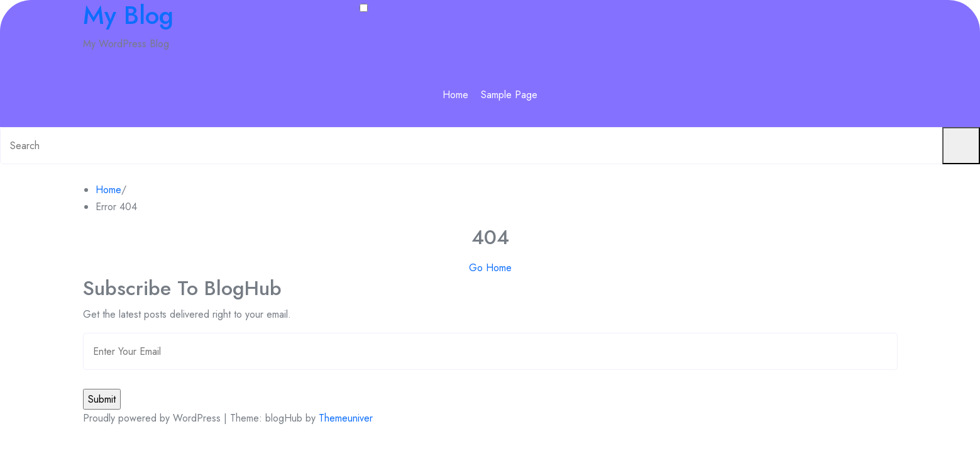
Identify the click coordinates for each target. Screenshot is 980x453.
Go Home (490, 268)
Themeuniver (346, 418)
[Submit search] (961, 146)
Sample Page (509, 95)
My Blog (128, 15)
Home (455, 95)
